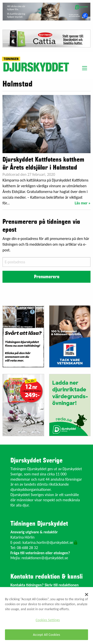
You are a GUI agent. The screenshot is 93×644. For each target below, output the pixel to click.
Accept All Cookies (47, 635)
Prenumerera (47, 277)
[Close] (87, 595)
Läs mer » (83, 203)
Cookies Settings (48, 620)
